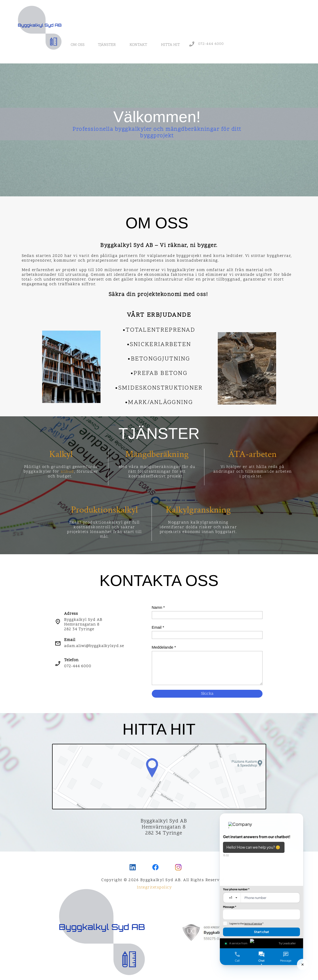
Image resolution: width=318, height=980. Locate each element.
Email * (158, 627)
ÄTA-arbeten (252, 454)
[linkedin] (133, 867)
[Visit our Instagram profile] (178, 867)
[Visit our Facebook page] (155, 867)
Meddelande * (164, 647)
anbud (67, 472)
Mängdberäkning (157, 454)
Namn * (158, 607)
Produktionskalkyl (104, 510)
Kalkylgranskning (198, 510)
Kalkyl (61, 454)
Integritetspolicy (155, 888)
